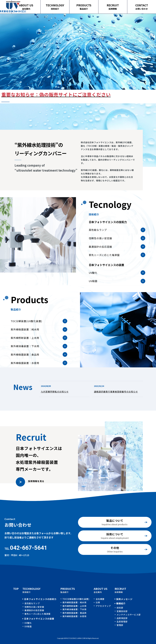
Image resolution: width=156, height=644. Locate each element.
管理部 (120, 625)
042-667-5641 (29, 548)
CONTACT (143, 5)
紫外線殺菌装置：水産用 (74, 616)
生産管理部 (122, 622)
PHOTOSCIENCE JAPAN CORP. (76, 638)
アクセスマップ (103, 606)
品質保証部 (122, 618)
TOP (16, 589)
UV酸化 (93, 283)
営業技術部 (122, 611)
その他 (115, 548)
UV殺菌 (93, 292)
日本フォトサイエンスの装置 (39, 619)
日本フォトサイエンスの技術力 (40, 599)
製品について (115, 521)
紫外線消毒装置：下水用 (25, 357)
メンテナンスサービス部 (129, 615)
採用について (115, 534)
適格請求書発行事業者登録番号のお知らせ (116, 392)
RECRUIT (117, 5)
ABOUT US (39, 5)
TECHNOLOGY (65, 5)
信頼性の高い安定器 (100, 249)
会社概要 (100, 599)
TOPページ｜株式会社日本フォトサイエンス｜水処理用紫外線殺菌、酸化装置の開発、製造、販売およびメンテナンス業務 (13, 7)
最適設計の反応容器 (100, 257)
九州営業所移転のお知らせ (55, 392)
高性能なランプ (98, 240)
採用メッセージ (124, 599)
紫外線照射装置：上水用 (25, 348)
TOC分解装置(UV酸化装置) (26, 332)
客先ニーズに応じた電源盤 (104, 265)
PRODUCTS (91, 5)
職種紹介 (121, 603)
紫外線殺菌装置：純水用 (25, 340)
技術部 (120, 608)
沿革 (98, 602)
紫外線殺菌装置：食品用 (25, 365)
